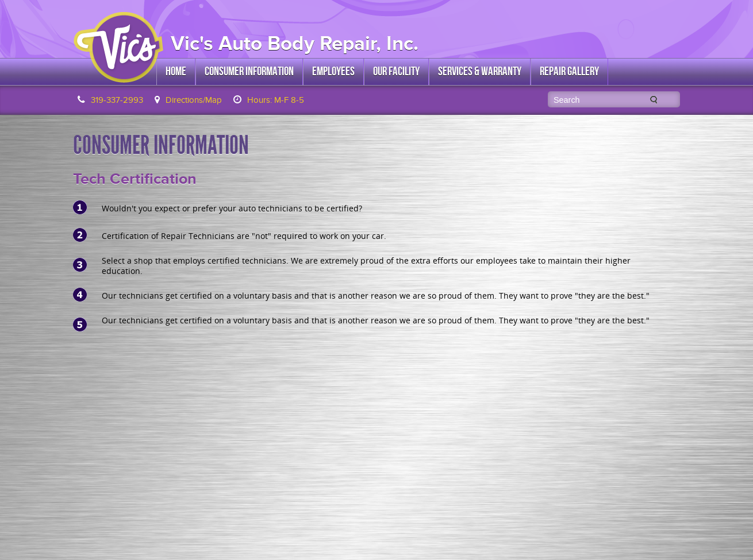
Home (176, 72)
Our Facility (396, 72)
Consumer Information (249, 72)
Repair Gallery (569, 72)
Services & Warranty (480, 72)
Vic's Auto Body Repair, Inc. (295, 43)
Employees (333, 72)
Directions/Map (194, 100)
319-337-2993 (117, 100)
